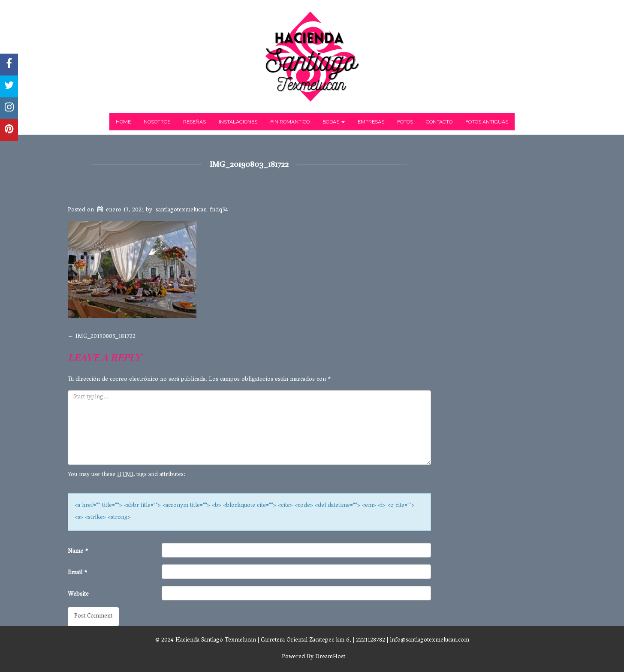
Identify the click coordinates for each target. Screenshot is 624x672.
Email (78, 573)
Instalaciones (238, 122)
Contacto (439, 122)
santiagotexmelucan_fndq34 (192, 210)
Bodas (334, 122)
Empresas (371, 122)
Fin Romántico (290, 122)
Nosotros (157, 122)
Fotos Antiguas (487, 122)
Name (78, 552)
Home (123, 122)
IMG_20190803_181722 (249, 164)
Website (78, 595)
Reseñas (194, 122)
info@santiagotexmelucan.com (430, 640)
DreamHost (330, 657)
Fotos (405, 122)
